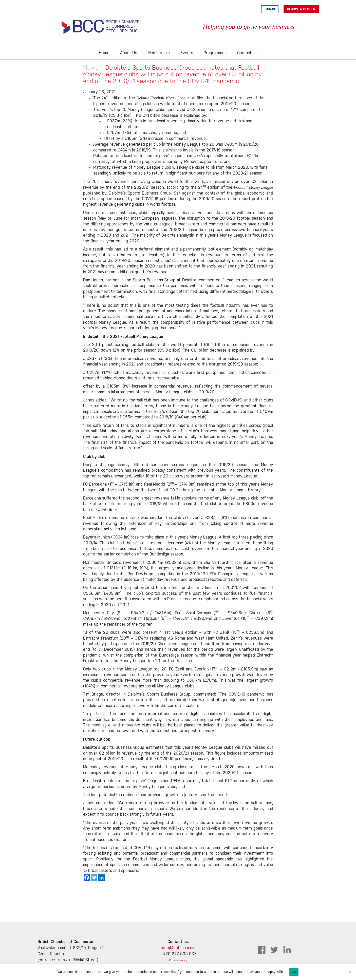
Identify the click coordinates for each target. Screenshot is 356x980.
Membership (159, 53)
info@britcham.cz (178, 948)
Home (104, 53)
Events (187, 53)
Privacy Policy (178, 960)
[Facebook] (87, 878)
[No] (350, 972)
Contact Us (247, 53)
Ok (294, 972)
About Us (129, 53)
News (91, 68)
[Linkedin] (101, 878)
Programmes (215, 53)
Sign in (270, 9)
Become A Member (301, 9)
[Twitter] (94, 878)
